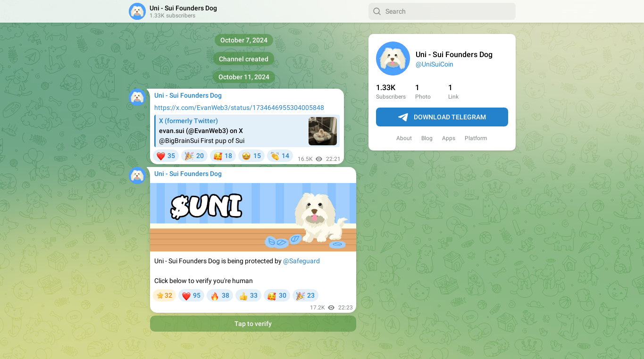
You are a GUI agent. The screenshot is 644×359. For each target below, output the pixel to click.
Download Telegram (442, 117)
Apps (449, 138)
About (404, 138)
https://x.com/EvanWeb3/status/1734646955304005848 (239, 108)
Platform (476, 138)
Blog (427, 138)
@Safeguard (301, 261)
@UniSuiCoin (435, 64)
